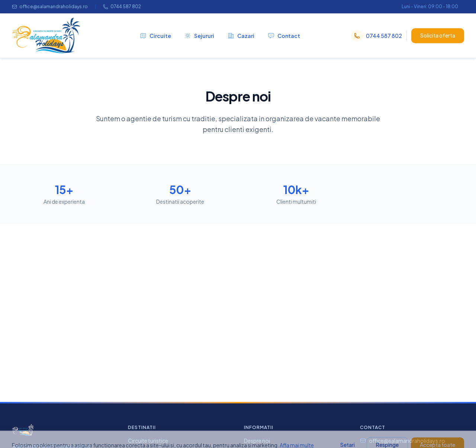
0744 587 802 (122, 7)
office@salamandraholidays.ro (50, 7)
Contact (284, 36)
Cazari (241, 36)
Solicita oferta (438, 35)
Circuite (155, 36)
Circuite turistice (148, 441)
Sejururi (199, 36)
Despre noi (257, 441)
